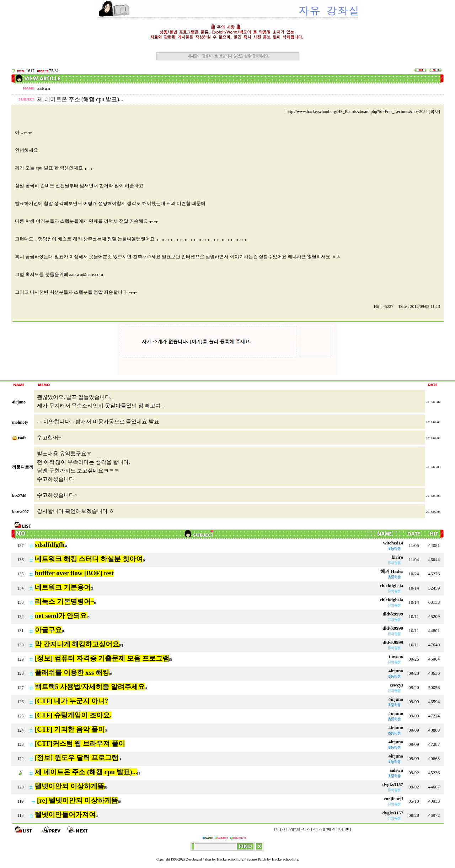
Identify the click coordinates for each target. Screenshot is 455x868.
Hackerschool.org (230, 859)
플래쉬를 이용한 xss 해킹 (72, 672)
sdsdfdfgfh (50, 545)
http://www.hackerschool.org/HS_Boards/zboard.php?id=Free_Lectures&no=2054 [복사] (363, 112)
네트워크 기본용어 (63, 587)
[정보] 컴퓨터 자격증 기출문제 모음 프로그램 (102, 658)
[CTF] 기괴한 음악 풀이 (70, 729)
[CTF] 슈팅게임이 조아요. (73, 715)
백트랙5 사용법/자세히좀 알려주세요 (90, 687)
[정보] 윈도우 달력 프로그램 (77, 758)
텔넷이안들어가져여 (65, 815)
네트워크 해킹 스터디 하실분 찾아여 (89, 559)
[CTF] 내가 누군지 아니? (71, 701)
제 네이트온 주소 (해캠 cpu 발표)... (86, 772)
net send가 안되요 (61, 616)
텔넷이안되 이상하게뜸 (69, 786)
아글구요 (48, 630)
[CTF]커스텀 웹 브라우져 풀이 (80, 744)
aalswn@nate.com (86, 274)
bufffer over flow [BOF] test (74, 573)
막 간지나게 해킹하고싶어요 (77, 644)
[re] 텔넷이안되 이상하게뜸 (77, 800)
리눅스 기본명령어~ (64, 601)
